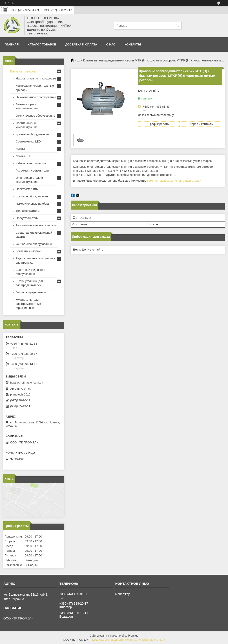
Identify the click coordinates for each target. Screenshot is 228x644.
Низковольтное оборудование (36, 97)
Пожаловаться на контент (107, 640)
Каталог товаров (42, 44)
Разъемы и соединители (32, 171)
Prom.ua (133, 636)
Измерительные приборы (33, 204)
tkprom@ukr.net (20, 389)
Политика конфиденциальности (145, 640)
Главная (12, 44)
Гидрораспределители (31, 292)
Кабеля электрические (31, 163)
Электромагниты (27, 189)
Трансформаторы (28, 211)
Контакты (133, 44)
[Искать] (178, 26)
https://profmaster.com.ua (27, 383)
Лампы (20, 149)
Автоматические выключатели (36, 225)
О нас (111, 44)
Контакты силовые (28, 251)
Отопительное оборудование (35, 116)
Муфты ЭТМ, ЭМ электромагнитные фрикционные (28, 304)
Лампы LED (24, 156)
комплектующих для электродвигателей (174, 181)
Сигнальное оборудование (34, 244)
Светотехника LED (28, 141)
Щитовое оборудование (32, 196)
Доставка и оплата (81, 44)
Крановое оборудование (32, 134)
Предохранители (27, 218)
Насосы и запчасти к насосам (36, 78)
